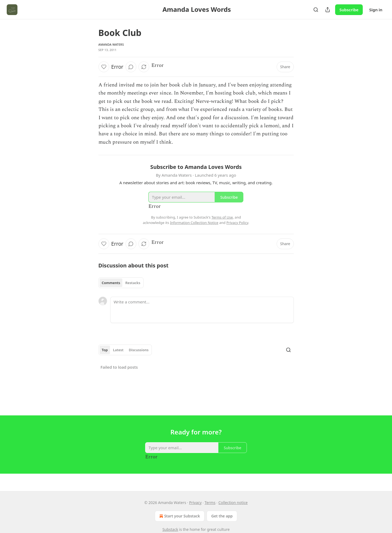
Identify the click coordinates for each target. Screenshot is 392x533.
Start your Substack (179, 516)
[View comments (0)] (131, 67)
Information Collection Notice (194, 223)
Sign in (376, 10)
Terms (210, 503)
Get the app (222, 516)
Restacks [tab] (133, 283)
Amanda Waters (111, 44)
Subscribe (349, 10)
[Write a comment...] (202, 310)
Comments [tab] (111, 283)
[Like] (104, 67)
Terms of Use (222, 217)
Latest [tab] (118, 350)
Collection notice (233, 503)
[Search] (316, 10)
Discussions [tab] (139, 350)
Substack (170, 529)
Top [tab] (105, 350)
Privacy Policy (237, 223)
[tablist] (121, 283)
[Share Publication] (328, 10)
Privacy (195, 503)
